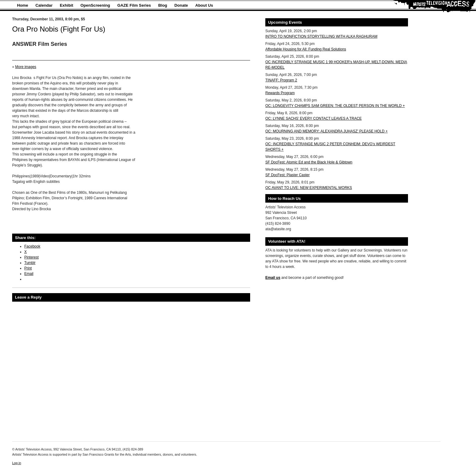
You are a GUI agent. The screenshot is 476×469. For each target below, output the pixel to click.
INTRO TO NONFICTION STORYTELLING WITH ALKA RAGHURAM (321, 36)
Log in (17, 463)
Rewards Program (280, 93)
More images (26, 67)
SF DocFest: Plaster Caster (287, 175)
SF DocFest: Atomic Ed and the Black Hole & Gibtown (309, 162)
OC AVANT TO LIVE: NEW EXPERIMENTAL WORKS (309, 188)
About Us (204, 5)
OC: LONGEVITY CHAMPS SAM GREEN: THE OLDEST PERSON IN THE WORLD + (335, 106)
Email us (273, 278)
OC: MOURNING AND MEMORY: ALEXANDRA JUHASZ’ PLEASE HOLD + (326, 131)
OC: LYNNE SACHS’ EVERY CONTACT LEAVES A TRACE (313, 118)
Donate (181, 5)
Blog (163, 5)
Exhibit (66, 5)
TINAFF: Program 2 (281, 80)
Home (23, 5)
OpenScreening (95, 5)
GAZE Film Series (134, 5)
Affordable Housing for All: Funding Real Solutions (306, 49)
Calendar (44, 5)
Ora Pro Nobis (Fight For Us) (59, 29)
